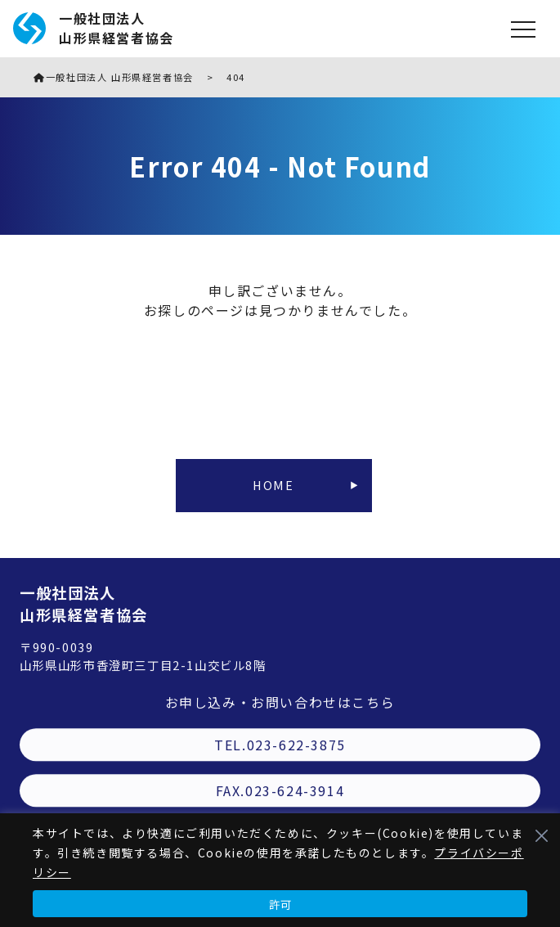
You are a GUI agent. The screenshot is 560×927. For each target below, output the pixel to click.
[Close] (542, 836)
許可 (280, 904)
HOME (273, 485)
